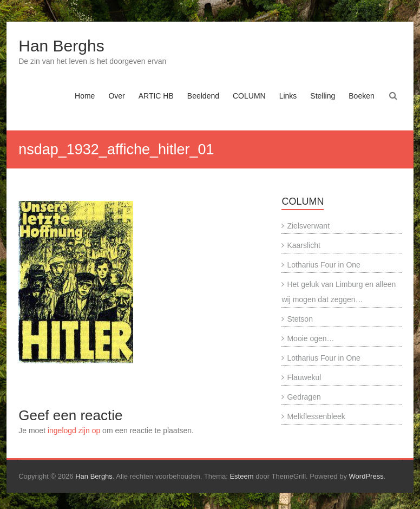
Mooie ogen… (310, 338)
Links (288, 96)
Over (116, 96)
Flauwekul (304, 377)
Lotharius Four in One (323, 265)
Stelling (323, 96)
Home (85, 96)
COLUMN (249, 96)
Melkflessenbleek (316, 416)
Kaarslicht (303, 245)
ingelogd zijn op (74, 430)
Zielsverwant (308, 226)
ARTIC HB (156, 96)
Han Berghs (61, 46)
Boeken (361, 96)
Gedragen (304, 397)
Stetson (300, 319)
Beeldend (203, 96)
